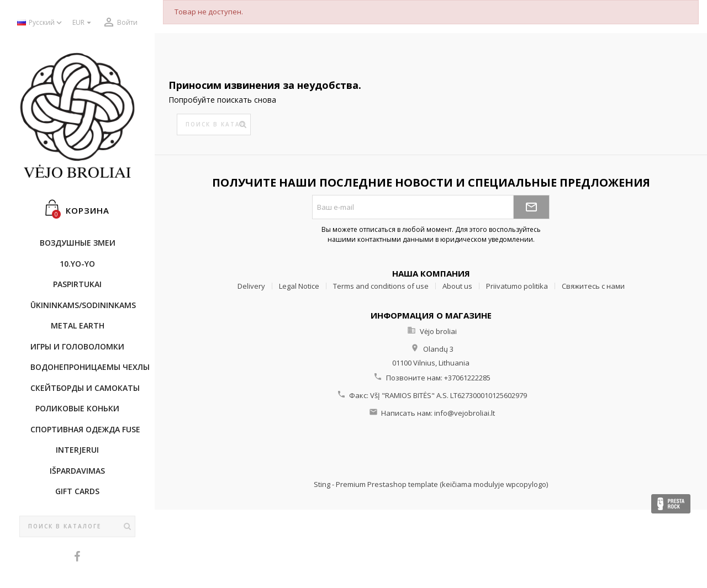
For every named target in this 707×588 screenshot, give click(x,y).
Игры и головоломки (77, 346)
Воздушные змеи (78, 243)
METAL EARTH (78, 325)
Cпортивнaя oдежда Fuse (83, 429)
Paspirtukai (77, 284)
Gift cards (77, 491)
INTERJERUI (77, 450)
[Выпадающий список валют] (83, 23)
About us (457, 286)
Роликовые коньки (77, 408)
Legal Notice (299, 286)
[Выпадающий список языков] (41, 23)
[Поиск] (77, 527)
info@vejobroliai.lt (465, 413)
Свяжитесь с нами (593, 286)
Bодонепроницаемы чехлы (83, 367)
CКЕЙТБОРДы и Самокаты (83, 388)
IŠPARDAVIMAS (77, 471)
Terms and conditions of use (381, 286)
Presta (671, 504)
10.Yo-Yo (77, 264)
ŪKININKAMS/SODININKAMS (83, 305)
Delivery (251, 286)
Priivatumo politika (517, 286)
